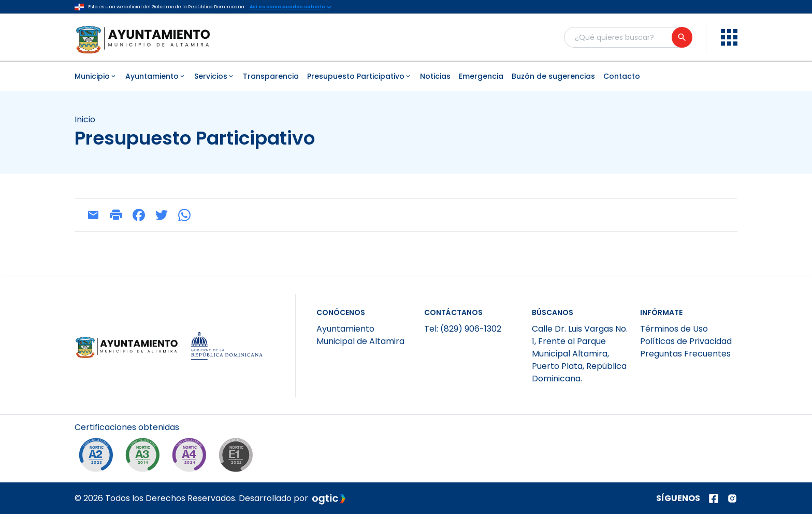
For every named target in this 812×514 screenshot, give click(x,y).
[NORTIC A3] (145, 458)
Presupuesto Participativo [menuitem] (359, 76)
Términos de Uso (674, 329)
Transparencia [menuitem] (271, 76)
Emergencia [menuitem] (481, 76)
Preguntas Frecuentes (685, 354)
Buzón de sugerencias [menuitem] (553, 76)
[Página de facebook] (714, 498)
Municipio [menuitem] (96, 76)
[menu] (729, 37)
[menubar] (406, 76)
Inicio (85, 120)
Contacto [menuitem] (622, 76)
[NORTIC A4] (192, 458)
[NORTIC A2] (98, 458)
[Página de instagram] (732, 498)
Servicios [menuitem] (214, 76)
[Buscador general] (628, 37)
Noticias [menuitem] (435, 76)
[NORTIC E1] (238, 458)
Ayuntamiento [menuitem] (156, 76)
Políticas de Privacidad (686, 341)
